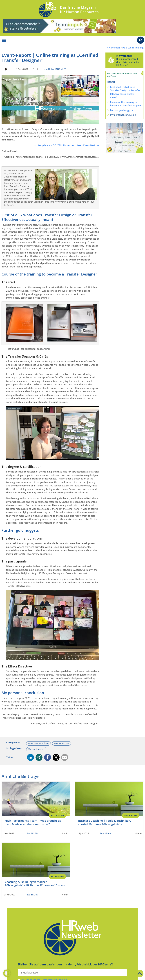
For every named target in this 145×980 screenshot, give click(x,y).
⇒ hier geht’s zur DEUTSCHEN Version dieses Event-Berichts (67, 145)
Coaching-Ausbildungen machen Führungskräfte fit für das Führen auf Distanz (35, 883)
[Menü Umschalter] (4, 40)
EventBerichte (62, 743)
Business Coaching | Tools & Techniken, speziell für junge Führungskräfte (105, 822)
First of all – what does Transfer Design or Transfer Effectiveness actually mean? (125, 92)
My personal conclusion (123, 115)
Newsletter (124, 56)
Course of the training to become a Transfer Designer (126, 104)
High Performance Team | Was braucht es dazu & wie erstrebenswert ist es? (33, 822)
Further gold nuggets (122, 110)
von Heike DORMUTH (55, 69)
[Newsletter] (111, 60)
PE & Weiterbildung (133, 48)
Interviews (58, 815)
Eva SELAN (32, 833)
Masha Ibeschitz (37, 749)
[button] (30, 757)
